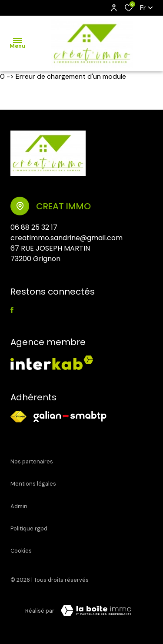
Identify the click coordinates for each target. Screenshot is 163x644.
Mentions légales (33, 484)
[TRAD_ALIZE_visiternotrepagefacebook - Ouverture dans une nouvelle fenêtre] (12, 310)
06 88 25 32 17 (34, 227)
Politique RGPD (29, 528)
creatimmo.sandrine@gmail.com (67, 238)
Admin (19, 506)
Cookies (21, 551)
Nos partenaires (32, 461)
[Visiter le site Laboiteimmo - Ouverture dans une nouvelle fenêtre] (96, 610)
